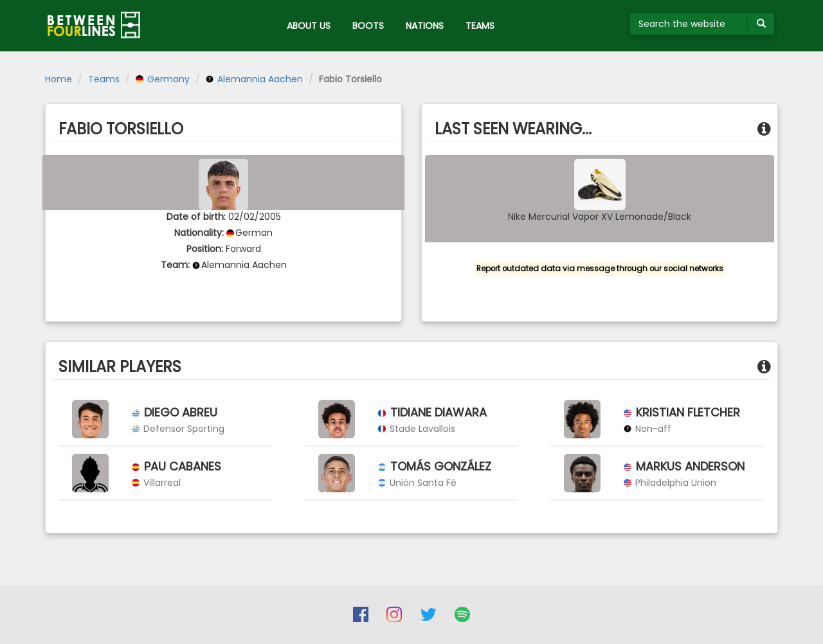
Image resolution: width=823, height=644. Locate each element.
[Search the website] (690, 24)
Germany (163, 79)
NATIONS (425, 26)
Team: (175, 265)
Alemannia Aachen (254, 79)
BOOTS (368, 26)
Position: (205, 249)
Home (59, 79)
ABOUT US (309, 26)
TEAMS (480, 26)
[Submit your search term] (761, 24)
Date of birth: (196, 217)
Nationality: (199, 233)
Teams (104, 79)
